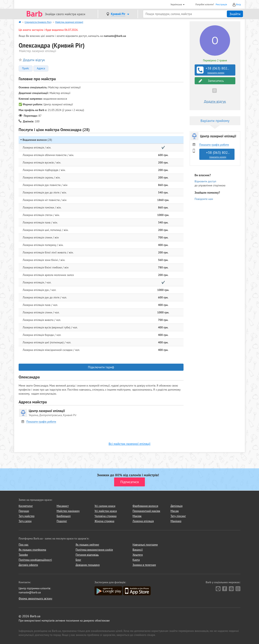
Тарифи (23, 555)
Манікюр (176, 521)
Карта (136, 560)
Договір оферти (28, 565)
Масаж (175, 511)
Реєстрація (221, 4)
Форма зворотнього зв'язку (35, 598)
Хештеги (138, 555)
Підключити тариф (101, 367)
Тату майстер (27, 516)
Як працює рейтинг (88, 545)
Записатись (211, 81)
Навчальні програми (145, 545)
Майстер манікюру (68, 511)
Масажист (63, 506)
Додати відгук (34, 60)
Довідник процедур (88, 565)
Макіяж (137, 516)
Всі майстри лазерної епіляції (130, 444)
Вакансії (138, 550)
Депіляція (177, 506)
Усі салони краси (105, 506)
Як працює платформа (32, 550)
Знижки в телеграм (144, 565)
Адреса (41, 68)
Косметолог (26, 506)
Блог (78, 560)
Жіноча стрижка (104, 521)
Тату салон (25, 521)
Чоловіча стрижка (105, 516)
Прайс (26, 68)
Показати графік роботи (41, 422)
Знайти (235, 14)
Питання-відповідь (87, 555)
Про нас (24, 545)
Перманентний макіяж (146, 511)
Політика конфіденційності (35, 560)
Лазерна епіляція (143, 521)
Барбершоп (64, 516)
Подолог (62, 521)
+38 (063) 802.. (215, 70)
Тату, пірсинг (178, 516)
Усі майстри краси (106, 511)
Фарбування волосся (145, 506)
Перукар (24, 511)
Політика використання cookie (94, 550)
